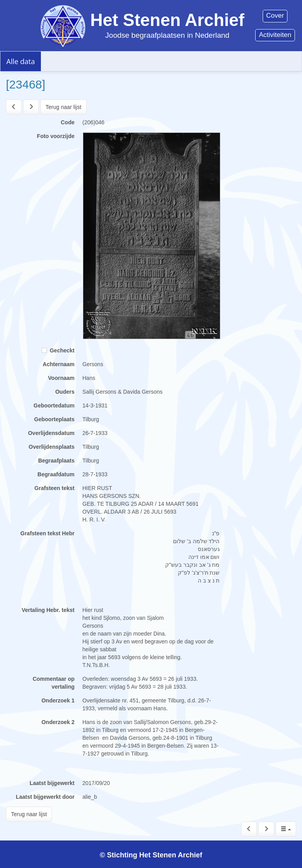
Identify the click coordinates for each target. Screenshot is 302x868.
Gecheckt (58, 350)
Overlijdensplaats (52, 447)
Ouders (65, 392)
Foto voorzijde (56, 136)
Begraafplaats (56, 461)
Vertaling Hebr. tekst (48, 610)
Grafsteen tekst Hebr (48, 533)
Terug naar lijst (64, 107)
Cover (275, 16)
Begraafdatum (56, 474)
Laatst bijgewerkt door (45, 797)
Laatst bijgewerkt (52, 783)
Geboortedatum (54, 405)
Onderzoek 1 (58, 700)
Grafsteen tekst (55, 488)
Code (68, 122)
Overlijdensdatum (51, 433)
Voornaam (61, 378)
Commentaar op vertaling (54, 683)
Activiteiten (275, 35)
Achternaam (59, 364)
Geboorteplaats (54, 419)
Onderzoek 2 (58, 722)
